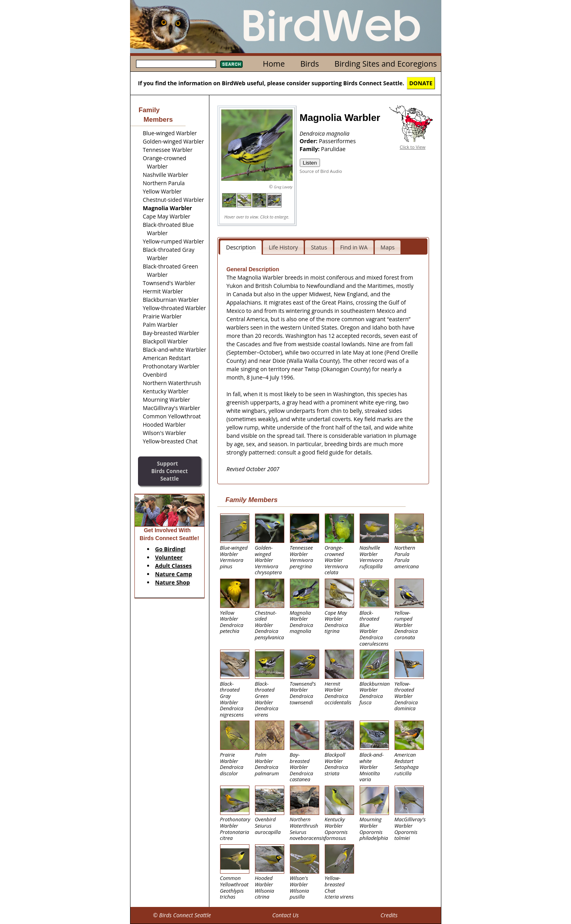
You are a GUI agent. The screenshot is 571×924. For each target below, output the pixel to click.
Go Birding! (170, 549)
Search (231, 64)
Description (241, 247)
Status (319, 247)
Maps (388, 247)
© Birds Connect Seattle (182, 915)
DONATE (421, 83)
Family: (310, 149)
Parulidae (333, 149)
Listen (310, 163)
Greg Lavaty (283, 187)
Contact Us (286, 915)
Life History (284, 247)
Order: (309, 141)
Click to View (413, 147)
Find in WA (354, 247)
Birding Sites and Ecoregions (386, 64)
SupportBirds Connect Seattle (169, 471)
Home (274, 64)
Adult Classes (173, 566)
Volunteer (169, 557)
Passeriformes (337, 141)
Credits (389, 915)
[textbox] (176, 64)
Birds (309, 64)
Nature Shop (172, 582)
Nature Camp (173, 574)
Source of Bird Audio (321, 171)
